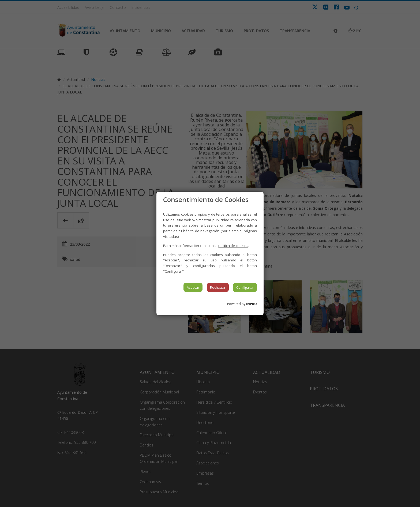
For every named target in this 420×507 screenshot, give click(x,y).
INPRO (252, 304)
